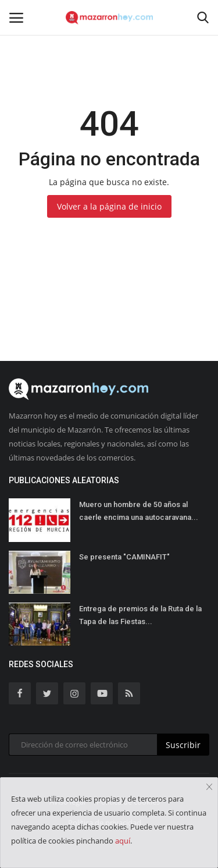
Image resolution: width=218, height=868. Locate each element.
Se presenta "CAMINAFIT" (124, 557)
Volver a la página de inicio (109, 206)
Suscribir (183, 745)
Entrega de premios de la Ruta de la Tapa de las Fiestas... (140, 615)
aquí (123, 841)
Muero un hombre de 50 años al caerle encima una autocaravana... (139, 511)
